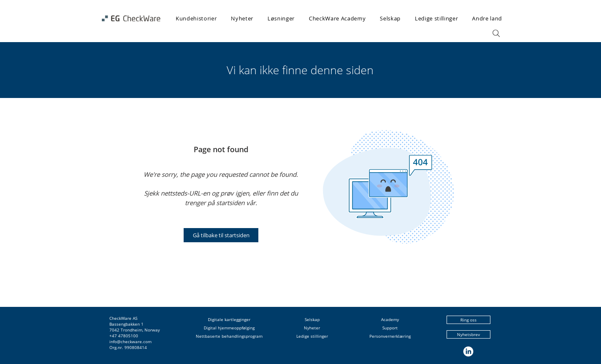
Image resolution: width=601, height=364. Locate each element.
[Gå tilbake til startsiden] (221, 235)
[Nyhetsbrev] (468, 334)
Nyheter (312, 328)
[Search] (496, 33)
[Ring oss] (468, 320)
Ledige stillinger (312, 336)
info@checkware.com (130, 341)
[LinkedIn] (468, 351)
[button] (281, 18)
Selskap (312, 319)
